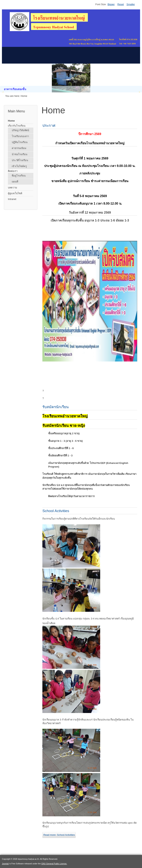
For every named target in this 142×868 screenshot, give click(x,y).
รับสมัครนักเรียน (55, 407)
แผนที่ (15, 182)
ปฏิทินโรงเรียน (20, 142)
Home (11, 121)
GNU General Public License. (54, 864)
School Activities (56, 511)
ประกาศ (49, 126)
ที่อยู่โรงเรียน (19, 176)
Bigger (111, 4)
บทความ (12, 188)
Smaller (131, 4)
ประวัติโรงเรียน (20, 160)
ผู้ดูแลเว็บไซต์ (15, 193)
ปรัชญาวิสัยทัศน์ (20, 130)
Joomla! (5, 864)
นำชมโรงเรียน (20, 154)
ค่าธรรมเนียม (19, 148)
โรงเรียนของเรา (20, 136)
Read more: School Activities (59, 835)
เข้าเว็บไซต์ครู (19, 166)
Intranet (12, 199)
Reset (121, 4)
